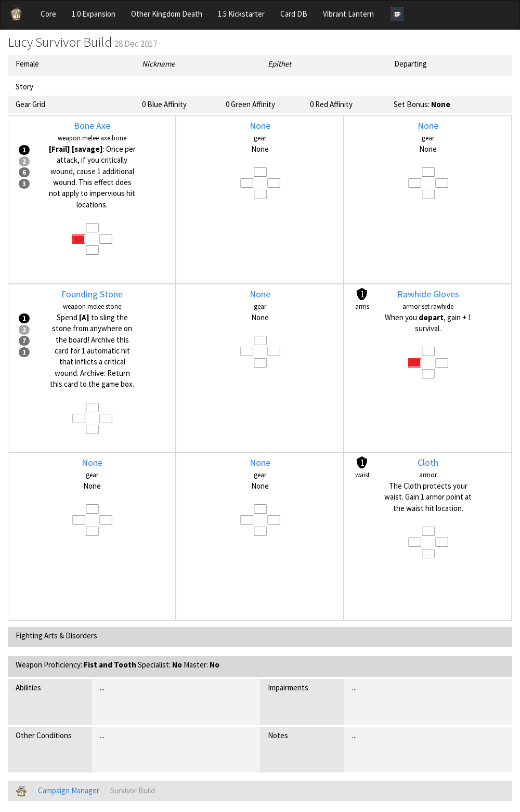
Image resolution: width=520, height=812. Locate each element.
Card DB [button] (294, 14)
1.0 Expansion (94, 14)
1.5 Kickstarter (241, 14)
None (260, 126)
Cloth (428, 462)
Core (48, 14)
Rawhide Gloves (428, 294)
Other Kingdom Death (167, 14)
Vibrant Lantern (348, 14)
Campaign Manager (69, 790)
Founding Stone (92, 294)
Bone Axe (92, 126)
